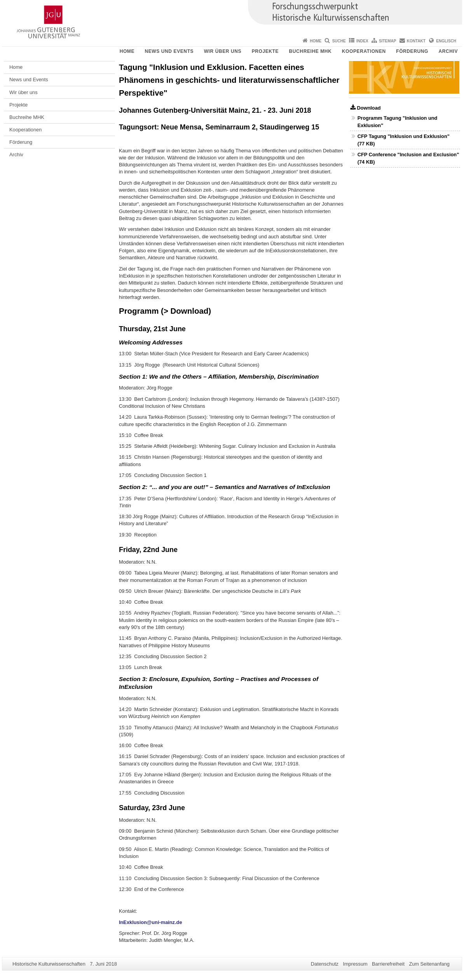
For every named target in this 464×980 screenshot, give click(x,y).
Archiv (448, 51)
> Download (186, 311)
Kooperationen (364, 51)
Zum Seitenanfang (429, 964)
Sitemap (387, 41)
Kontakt (416, 41)
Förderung (412, 51)
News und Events (169, 51)
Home (316, 41)
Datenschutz (325, 964)
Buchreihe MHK (310, 51)
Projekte (265, 51)
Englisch (446, 41)
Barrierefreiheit (388, 964)
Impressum (355, 964)
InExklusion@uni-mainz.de (151, 922)
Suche (339, 41)
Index (362, 41)
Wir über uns (223, 51)
